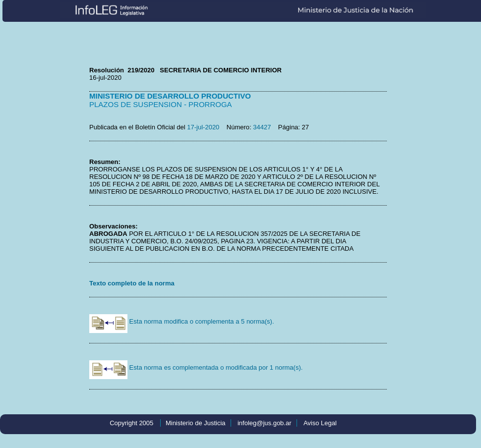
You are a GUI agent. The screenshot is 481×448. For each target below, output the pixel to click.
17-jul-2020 (203, 127)
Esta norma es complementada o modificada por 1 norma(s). (196, 367)
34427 (262, 127)
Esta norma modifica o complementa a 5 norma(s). (182, 321)
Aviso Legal (320, 423)
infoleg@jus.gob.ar (265, 423)
